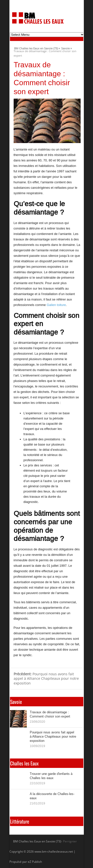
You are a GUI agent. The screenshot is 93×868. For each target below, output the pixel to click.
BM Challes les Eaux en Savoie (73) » (37, 48)
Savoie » (66, 48)
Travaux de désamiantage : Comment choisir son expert (50, 714)
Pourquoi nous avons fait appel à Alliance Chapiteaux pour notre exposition (46, 679)
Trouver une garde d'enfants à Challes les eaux (51, 776)
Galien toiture (56, 305)
